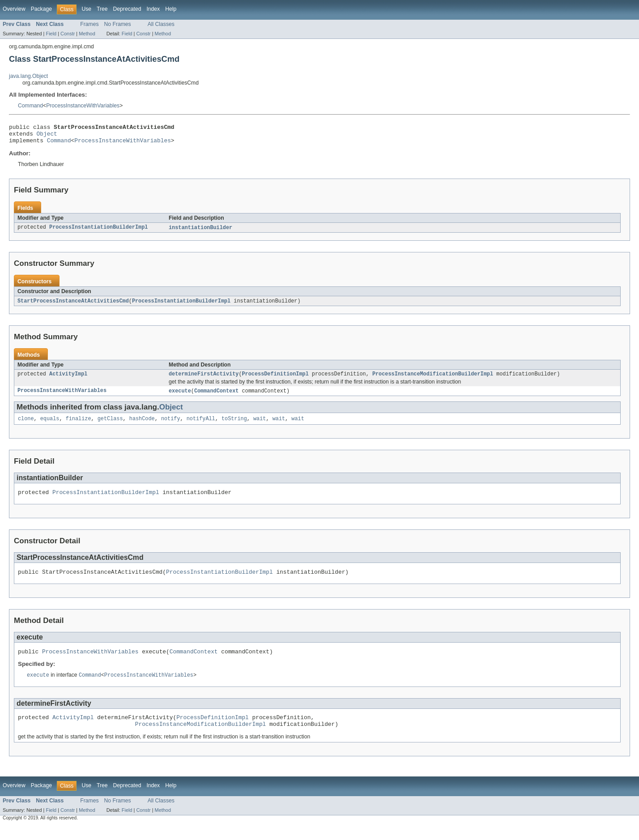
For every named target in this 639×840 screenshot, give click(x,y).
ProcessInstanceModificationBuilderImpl (433, 379)
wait (260, 426)
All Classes (161, 24)
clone (26, 426)
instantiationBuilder (200, 232)
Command (30, 106)
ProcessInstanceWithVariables (83, 106)
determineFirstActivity (204, 379)
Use (86, 9)
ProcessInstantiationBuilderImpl (98, 232)
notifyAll (201, 426)
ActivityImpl (68, 379)
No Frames (118, 24)
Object (47, 136)
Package (41, 9)
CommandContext (217, 397)
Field (51, 34)
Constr (68, 34)
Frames (89, 24)
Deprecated (127, 9)
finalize (79, 426)
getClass (110, 426)
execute (180, 397)
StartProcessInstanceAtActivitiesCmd (73, 306)
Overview (14, 9)
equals (50, 426)
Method (87, 34)
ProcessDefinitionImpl (275, 379)
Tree (102, 9)
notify (171, 426)
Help (171, 9)
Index (153, 9)
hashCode (142, 426)
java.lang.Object (28, 76)
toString (234, 426)
